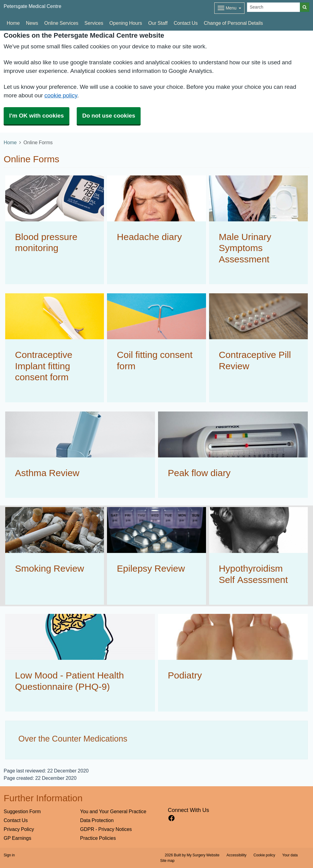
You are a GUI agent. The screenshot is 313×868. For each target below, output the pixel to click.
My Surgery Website (203, 855)
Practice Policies (98, 838)
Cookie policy (264, 855)
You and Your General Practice (113, 811)
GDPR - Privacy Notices (106, 829)
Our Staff (158, 23)
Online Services (61, 23)
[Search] (274, 7)
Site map (167, 861)
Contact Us (186, 23)
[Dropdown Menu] (229, 8)
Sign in (9, 855)
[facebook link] (171, 818)
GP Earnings (17, 838)
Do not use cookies (109, 116)
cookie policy (61, 95)
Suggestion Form (22, 811)
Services (94, 23)
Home (13, 23)
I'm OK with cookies (37, 116)
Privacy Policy (19, 829)
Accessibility (236, 855)
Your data (290, 855)
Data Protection (97, 820)
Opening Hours (126, 23)
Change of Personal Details (233, 23)
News (32, 23)
